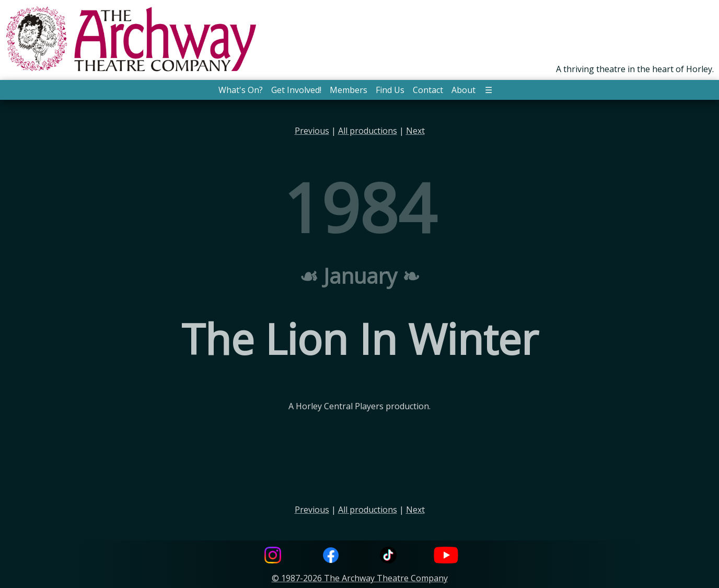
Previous (312, 131)
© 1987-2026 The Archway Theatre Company (360, 578)
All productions (368, 131)
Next (415, 131)
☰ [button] (489, 90)
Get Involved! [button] (296, 90)
